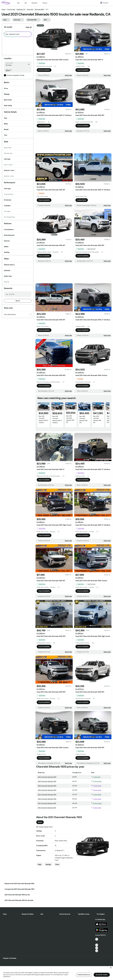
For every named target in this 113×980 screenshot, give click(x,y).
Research (34, 3)
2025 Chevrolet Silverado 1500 (47, 781)
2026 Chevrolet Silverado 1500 (47, 777)
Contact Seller (82, 200)
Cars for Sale (11, 9)
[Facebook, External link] (97, 942)
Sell (26, 3)
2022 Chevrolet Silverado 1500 (47, 795)
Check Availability (44, 70)
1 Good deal (96, 777)
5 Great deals (96, 786)
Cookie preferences (84, 975)
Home (3, 9)
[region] (56, 973)
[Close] (111, 968)
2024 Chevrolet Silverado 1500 (47, 786)
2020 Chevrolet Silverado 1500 (47, 799)
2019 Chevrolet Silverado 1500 (47, 803)
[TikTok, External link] (97, 939)
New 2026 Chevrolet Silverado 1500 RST (70, 419)
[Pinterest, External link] (97, 951)
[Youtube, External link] (97, 945)
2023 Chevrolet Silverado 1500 (47, 790)
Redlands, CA (21, 9)
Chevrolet (30, 9)
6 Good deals (96, 795)
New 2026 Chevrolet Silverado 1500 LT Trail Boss (43, 419)
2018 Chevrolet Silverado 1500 (47, 808)
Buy (18, 3)
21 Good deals (96, 781)
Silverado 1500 (39, 9)
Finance (45, 3)
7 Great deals (96, 799)
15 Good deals (96, 803)
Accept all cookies (102, 975)
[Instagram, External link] (97, 948)
